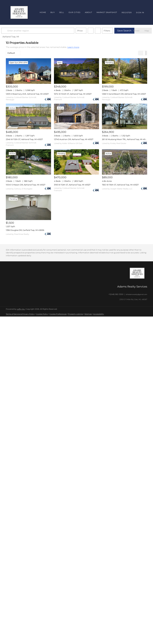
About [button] (89, 12)
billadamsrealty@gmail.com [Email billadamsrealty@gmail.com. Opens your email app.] (137, 294)
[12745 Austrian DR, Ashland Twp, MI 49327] (77, 116)
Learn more (73, 47)
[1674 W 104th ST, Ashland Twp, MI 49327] (77, 71)
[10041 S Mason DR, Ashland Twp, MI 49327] (28, 162)
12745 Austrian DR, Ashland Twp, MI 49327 (74, 139)
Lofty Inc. (21, 309)
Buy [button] (53, 12)
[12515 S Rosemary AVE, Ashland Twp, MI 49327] (28, 71)
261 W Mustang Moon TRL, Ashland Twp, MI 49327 (125, 139)
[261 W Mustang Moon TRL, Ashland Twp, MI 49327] (125, 116)
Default (11, 53)
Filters (111, 31)
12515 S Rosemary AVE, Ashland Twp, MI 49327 (27, 94)
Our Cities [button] (75, 12)
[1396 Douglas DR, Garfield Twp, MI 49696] (28, 207)
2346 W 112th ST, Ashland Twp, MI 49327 (24, 139)
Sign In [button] (140, 12)
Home (43, 12)
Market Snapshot (107, 12)
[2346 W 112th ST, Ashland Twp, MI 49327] (28, 116)
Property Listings (75, 314)
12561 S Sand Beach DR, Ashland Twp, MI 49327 (124, 94)
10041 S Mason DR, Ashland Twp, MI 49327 (26, 185)
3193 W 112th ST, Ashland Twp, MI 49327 (72, 185)
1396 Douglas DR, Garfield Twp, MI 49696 (25, 230)
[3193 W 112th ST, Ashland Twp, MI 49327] (77, 162)
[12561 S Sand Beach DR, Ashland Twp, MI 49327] (125, 71)
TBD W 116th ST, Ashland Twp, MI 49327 (120, 185)
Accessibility (99, 314)
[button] (9, 31)
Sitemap (88, 314)
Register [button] (127, 12)
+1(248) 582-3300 (116, 294)
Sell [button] (62, 12)
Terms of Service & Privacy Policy (20, 314)
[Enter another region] (43, 31)
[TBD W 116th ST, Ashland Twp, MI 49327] (125, 162)
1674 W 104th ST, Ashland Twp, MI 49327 (73, 94)
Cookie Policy (42, 314)
